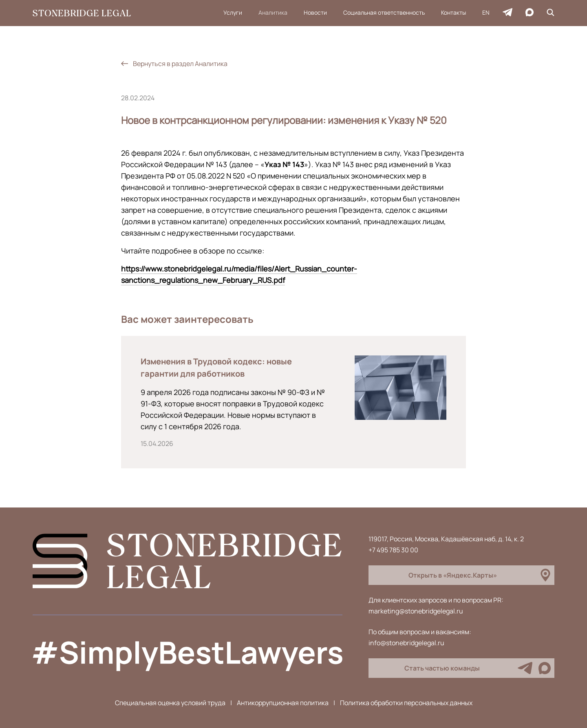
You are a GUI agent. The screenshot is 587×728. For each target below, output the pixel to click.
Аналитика (273, 12)
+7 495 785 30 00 (393, 550)
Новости (315, 12)
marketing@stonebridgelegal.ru (416, 611)
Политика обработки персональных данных (406, 703)
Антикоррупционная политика (283, 703)
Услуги (233, 12)
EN (486, 12)
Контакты (453, 12)
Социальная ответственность (384, 12)
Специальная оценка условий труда (170, 703)
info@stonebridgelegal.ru (406, 643)
